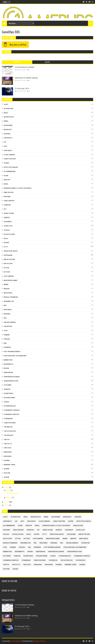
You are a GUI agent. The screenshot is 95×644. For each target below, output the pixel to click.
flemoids (7, 205)
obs (5, 318)
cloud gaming (9, 155)
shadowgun (8, 373)
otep (6, 331)
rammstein (8, 360)
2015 (7, 505)
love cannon (9, 276)
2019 (7, 502)
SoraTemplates (15, 641)
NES (5, 305)
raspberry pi (8, 364)
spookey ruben (9, 398)
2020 (7, 487)
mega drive (8, 293)
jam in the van (9, 259)
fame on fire (9, 192)
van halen (8, 456)
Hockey (6, 243)
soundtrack (8, 393)
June (9, 490)
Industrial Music (11, 251)
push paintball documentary (15, 356)
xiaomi (6, 469)
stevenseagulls (10, 406)
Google (7, 230)
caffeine (7, 134)
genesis (7, 218)
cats (5, 146)
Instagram (8, 255)
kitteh (6, 268)
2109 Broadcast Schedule (24, 67)
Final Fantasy (9, 201)
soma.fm (7, 389)
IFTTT (6, 247)
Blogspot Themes (39, 641)
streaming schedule (12, 410)
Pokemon (7, 347)
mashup (7, 289)
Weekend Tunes (9, 465)
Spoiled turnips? (12, 493)
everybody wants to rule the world (18, 188)
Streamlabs (8, 419)
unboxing (8, 452)
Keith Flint (8, 264)
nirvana (7, 314)
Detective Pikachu (11, 167)
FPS (5, 209)
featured (7, 197)
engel (6, 184)
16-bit (6, 104)
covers (6, 163)
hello (6, 239)
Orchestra (8, 326)
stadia (6, 402)
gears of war (9, 213)
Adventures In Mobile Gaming (26, 78)
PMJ (5, 343)
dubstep (7, 180)
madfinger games (11, 280)
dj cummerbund (10, 171)
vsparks (7, 461)
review (6, 368)
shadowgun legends (12, 377)
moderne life (9, 301)
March (9, 498)
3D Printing (9, 109)
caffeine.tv (8, 138)
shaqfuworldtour (11, 381)
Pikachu (7, 339)
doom (6, 176)
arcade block (9, 117)
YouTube (7, 473)
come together (10, 159)
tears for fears (10, 423)
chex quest (8, 151)
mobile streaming (11, 297)
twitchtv (8, 448)
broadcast (8, 130)
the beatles (8, 427)
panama (7, 335)
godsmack (8, 222)
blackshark (8, 125)
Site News (8, 385)
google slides (9, 234)
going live (8, 226)
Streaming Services (11, 414)
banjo (6, 121)
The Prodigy (8, 435)
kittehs (7, 272)
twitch (7, 440)
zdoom (6, 477)
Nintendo (8, 310)
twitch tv (8, 444)
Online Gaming (10, 322)
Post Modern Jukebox (12, 352)
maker (6, 285)
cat (5, 142)
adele (6, 113)
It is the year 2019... (23, 88)
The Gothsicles (10, 431)
